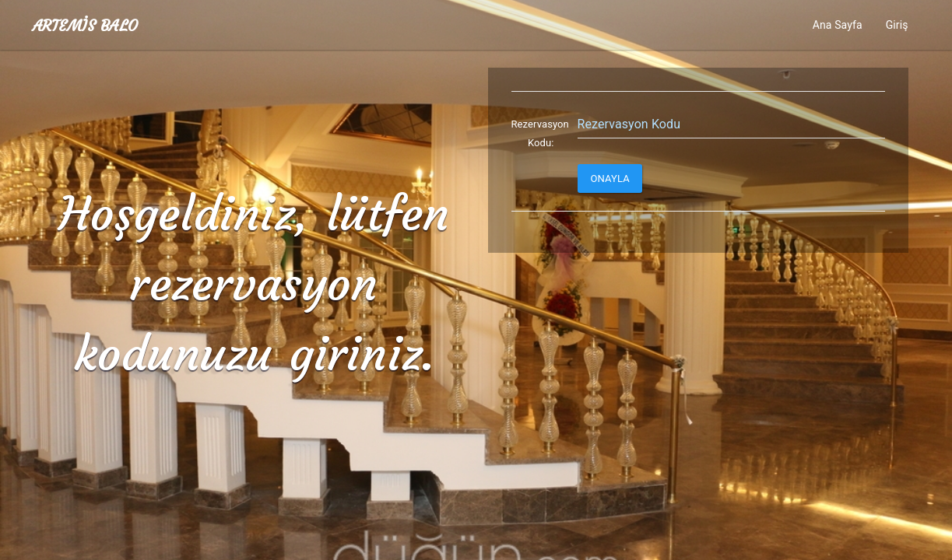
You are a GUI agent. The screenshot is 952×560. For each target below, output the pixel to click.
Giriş (897, 25)
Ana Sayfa (838, 25)
